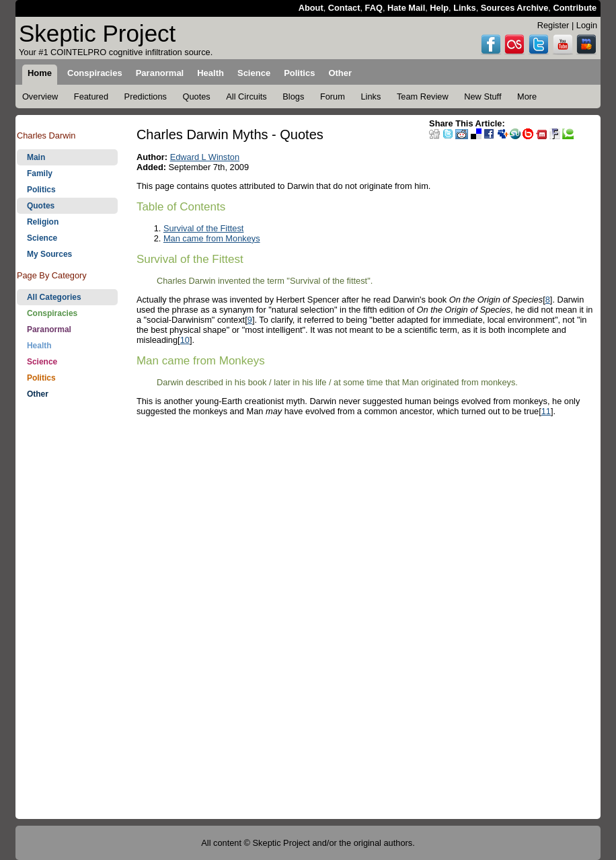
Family (40, 173)
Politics (41, 190)
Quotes (41, 206)
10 (185, 340)
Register (553, 25)
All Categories (54, 297)
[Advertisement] (67, 617)
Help (439, 8)
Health (39, 346)
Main (36, 157)
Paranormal (49, 329)
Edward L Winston (205, 157)
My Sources (49, 254)
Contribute (575, 8)
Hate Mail (406, 8)
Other (38, 394)
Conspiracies (52, 313)
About (311, 8)
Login (587, 25)
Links (464, 8)
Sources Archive (515, 8)
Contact (344, 8)
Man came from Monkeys (212, 238)
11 (546, 411)
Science (42, 238)
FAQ (374, 8)
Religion (43, 222)
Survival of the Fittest (203, 228)
